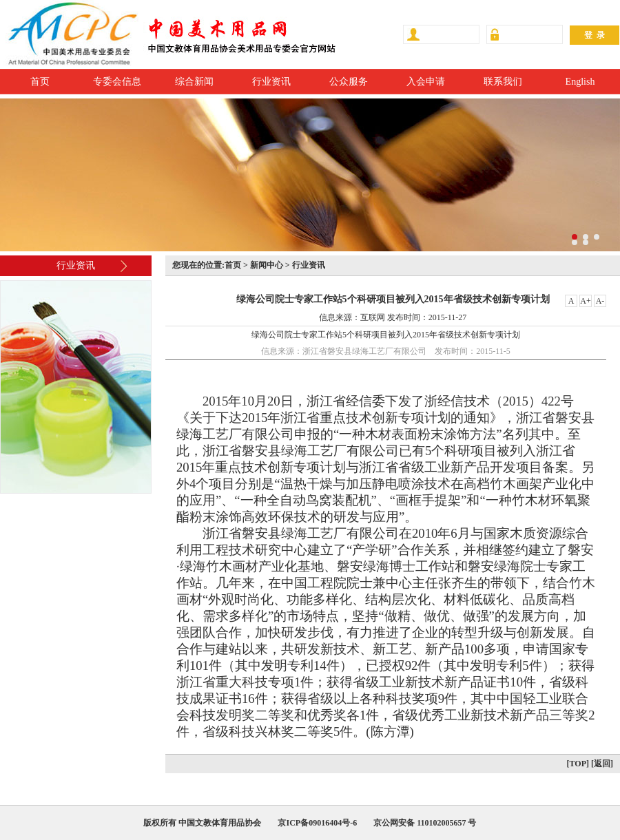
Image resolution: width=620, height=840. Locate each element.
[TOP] (578, 764)
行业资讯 (271, 82)
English (580, 82)
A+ (585, 301)
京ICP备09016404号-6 (317, 823)
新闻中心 (267, 265)
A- (600, 301)
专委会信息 (117, 82)
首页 (40, 82)
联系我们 (503, 82)
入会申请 (426, 82)
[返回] (602, 764)
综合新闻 (194, 82)
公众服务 (349, 82)
